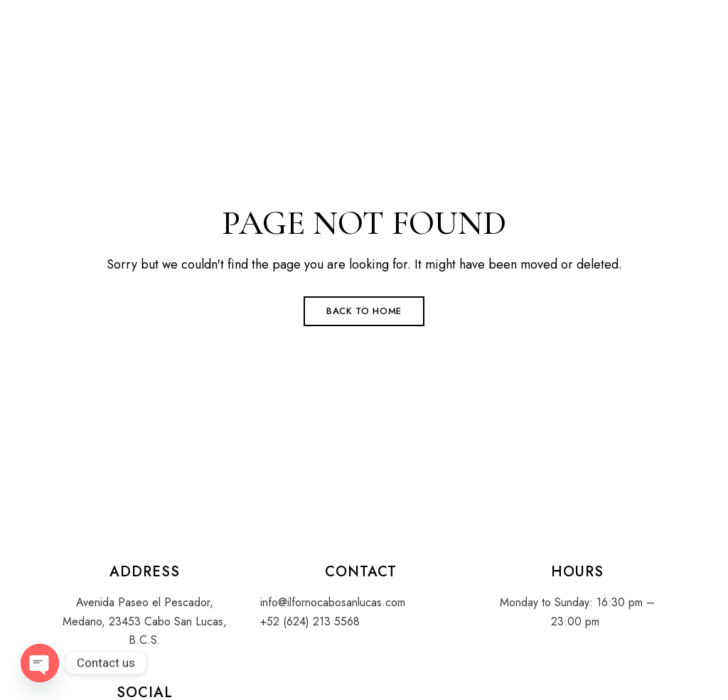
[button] (590, 33)
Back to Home (364, 311)
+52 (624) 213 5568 (310, 621)
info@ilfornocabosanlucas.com (333, 602)
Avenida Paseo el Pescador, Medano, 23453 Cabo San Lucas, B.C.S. (145, 621)
